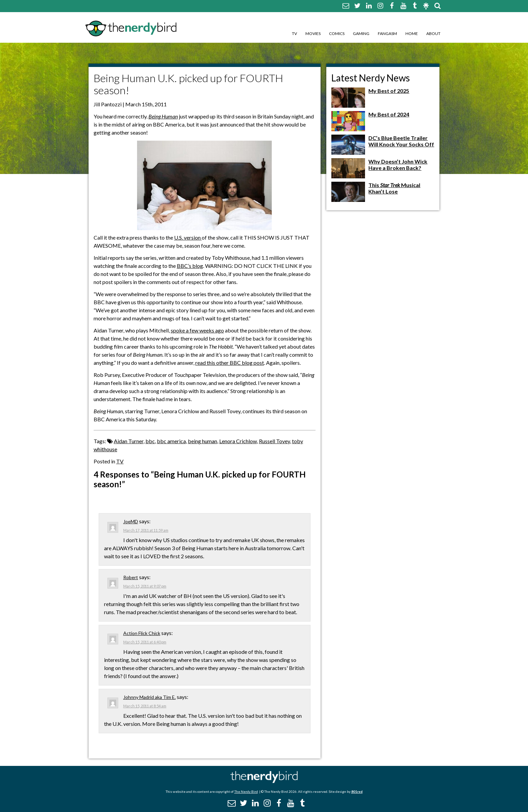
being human (203, 441)
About (433, 33)
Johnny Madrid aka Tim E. (150, 697)
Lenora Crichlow (238, 441)
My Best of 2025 (389, 91)
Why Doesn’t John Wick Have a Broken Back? (398, 165)
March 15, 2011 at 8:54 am (145, 706)
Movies (313, 33)
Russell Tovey (274, 441)
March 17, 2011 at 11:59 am (146, 530)
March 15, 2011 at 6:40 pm (145, 642)
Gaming (361, 33)
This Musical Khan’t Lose (394, 188)
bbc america (171, 441)
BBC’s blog (190, 266)
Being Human (163, 116)
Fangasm (387, 33)
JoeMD (131, 521)
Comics (337, 33)
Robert (131, 577)
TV (294, 33)
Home (412, 33)
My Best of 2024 (389, 114)
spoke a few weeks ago (197, 330)
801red (357, 791)
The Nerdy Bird (246, 791)
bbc (150, 441)
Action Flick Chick (142, 633)
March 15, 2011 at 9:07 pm (145, 586)
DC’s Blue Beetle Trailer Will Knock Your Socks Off (401, 141)
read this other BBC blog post (230, 363)
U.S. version (188, 237)
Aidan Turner (129, 441)
